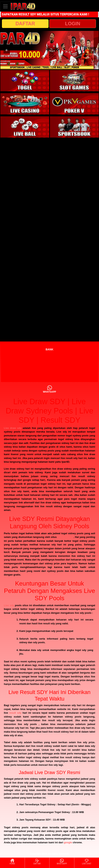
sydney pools (65, 537)
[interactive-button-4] (74, 104)
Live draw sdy (13, 428)
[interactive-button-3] (25, 104)
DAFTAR (25, 24)
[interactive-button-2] (74, 81)
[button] (7, 50)
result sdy (15, 713)
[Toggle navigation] (5, 6)
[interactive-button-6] (74, 127)
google (68, 842)
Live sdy (9, 605)
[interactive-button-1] (25, 81)
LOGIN (73, 24)
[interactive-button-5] (25, 127)
